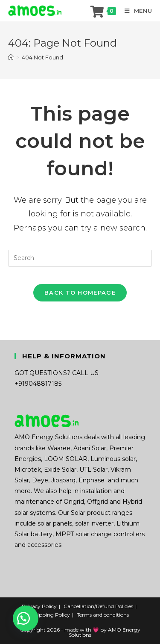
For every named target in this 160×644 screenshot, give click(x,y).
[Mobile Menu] (135, 11)
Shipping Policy (51, 615)
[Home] (11, 57)
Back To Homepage (80, 292)
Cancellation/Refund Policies (98, 606)
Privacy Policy (39, 606)
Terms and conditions (103, 615)
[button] (26, 618)
